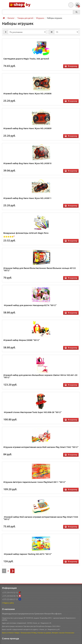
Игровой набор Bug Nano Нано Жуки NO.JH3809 (27, 128)
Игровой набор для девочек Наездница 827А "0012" (30, 305)
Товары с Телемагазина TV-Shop (25, 633)
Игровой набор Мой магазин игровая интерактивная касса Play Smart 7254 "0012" (41, 518)
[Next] (12, 571)
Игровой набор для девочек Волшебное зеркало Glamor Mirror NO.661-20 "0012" (40, 376)
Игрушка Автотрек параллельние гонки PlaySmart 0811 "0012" (35, 482)
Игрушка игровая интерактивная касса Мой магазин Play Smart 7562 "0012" (41, 447)
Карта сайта (8, 603)
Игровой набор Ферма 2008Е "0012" (22, 340)
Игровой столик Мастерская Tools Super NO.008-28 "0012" (33, 412)
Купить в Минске (8, 633)
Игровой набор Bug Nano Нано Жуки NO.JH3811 (27, 198)
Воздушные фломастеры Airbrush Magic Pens (26, 233)
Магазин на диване (44, 633)
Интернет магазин (58, 633)
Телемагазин (70, 633)
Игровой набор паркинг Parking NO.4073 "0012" (28, 554)
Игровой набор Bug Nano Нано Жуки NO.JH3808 (27, 93)
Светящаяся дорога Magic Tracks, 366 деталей (26, 59)
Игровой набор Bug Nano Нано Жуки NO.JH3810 (27, 163)
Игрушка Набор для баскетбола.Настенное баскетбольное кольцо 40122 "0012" (40, 269)
